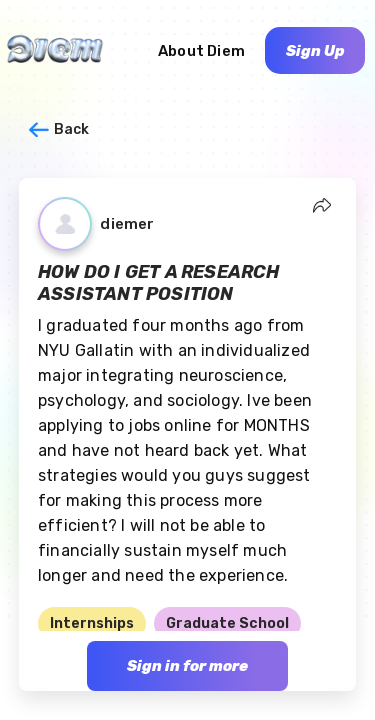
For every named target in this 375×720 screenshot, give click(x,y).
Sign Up (315, 51)
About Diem (201, 51)
